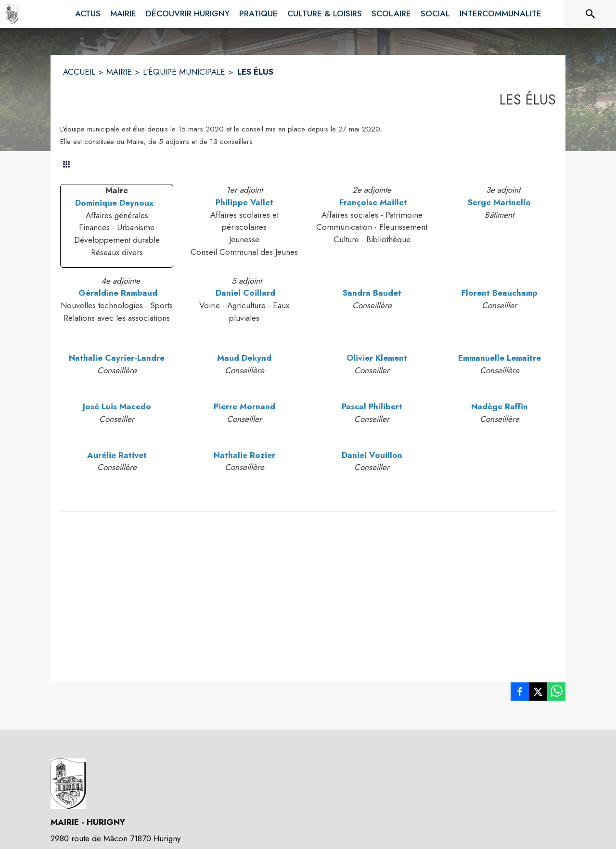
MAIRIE (119, 72)
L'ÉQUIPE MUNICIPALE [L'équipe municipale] (184, 72)
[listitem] (520, 693)
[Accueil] (12, 14)
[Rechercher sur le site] (590, 14)
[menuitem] (88, 12)
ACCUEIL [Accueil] (79, 72)
